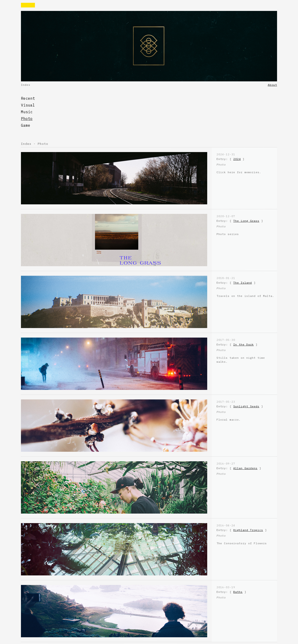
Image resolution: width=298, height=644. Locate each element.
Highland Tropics (248, 530)
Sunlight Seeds (246, 406)
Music (27, 112)
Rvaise (28, 5)
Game (26, 125)
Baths (238, 592)
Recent (28, 98)
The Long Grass (246, 221)
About (272, 85)
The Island (243, 283)
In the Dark (244, 344)
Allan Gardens (245, 468)
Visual (28, 105)
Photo (27, 119)
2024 (237, 159)
